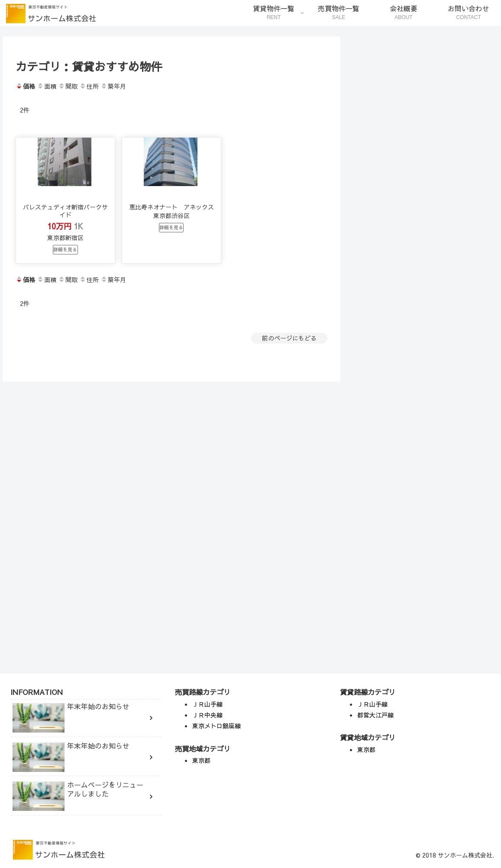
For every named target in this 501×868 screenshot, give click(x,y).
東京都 (201, 760)
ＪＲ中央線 (207, 715)
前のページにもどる (289, 359)
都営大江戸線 (375, 715)
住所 (89, 86)
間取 (68, 86)
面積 (47, 86)
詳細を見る (65, 270)
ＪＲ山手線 (207, 704)
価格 (25, 86)
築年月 (113, 86)
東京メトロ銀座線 (217, 726)
